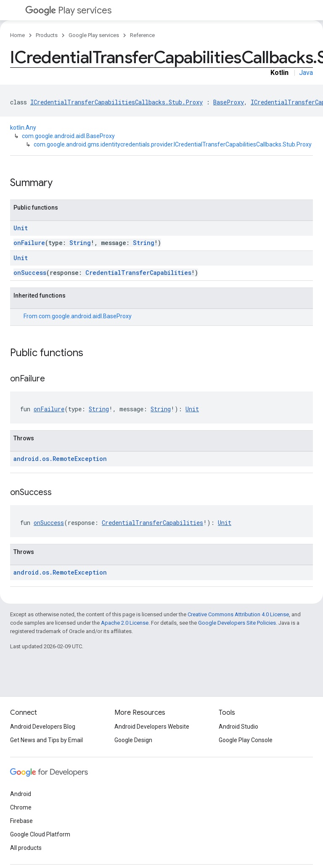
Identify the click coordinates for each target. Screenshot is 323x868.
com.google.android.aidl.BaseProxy (68, 136)
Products (47, 35)
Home (17, 35)
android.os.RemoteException (60, 459)
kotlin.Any (23, 128)
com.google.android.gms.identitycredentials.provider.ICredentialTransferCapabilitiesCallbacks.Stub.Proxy (173, 144)
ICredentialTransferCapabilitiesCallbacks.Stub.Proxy (116, 102)
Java (306, 73)
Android (21, 794)
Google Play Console (246, 740)
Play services (68, 10)
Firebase (21, 821)
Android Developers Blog (43, 727)
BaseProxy (229, 102)
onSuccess (30, 273)
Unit (21, 228)
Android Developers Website (152, 727)
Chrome (21, 807)
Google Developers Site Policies (237, 623)
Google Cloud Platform (40, 834)
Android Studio (238, 727)
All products (26, 848)
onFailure (29, 243)
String (80, 243)
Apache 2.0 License (125, 623)
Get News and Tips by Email (46, 740)
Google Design (133, 740)
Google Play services (94, 35)
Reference (142, 35)
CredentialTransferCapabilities (138, 273)
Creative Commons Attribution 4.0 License (238, 614)
